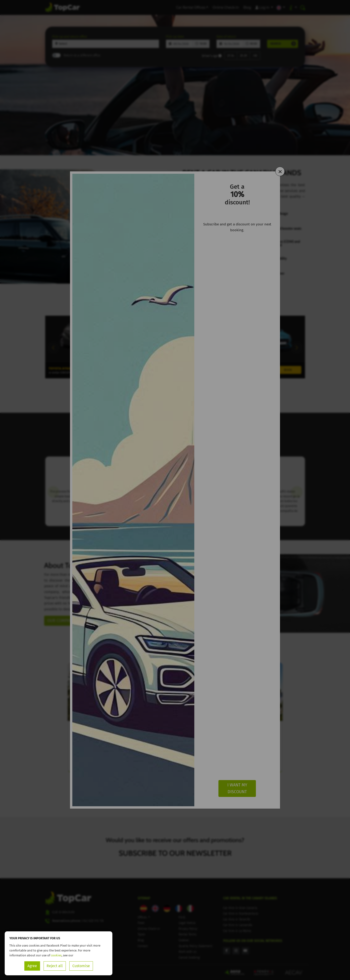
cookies (56, 955)
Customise (81, 966)
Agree (32, 966)
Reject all (55, 966)
